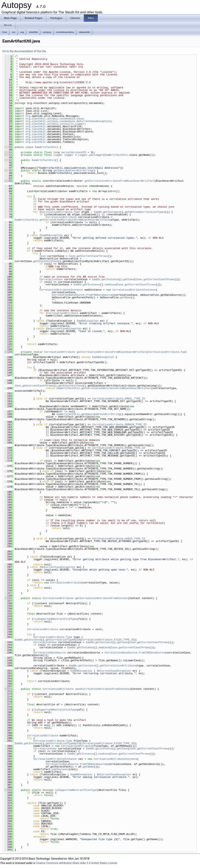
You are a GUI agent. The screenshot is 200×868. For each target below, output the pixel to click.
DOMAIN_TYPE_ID (136, 425)
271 (8, 689)
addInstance (60, 769)
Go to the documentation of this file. (25, 51)
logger (69, 155)
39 (8, 147)
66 (8, 181)
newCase (110, 285)
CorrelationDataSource (68, 295)
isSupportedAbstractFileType (56, 619)
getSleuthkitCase (46, 261)
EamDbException (52, 235)
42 (8, 155)
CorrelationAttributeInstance (61, 290)
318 (8, 790)
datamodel (85, 32)
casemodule (67, 119)
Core (5, 32)
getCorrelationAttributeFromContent (101, 598)
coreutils (67, 124)
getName (126, 298)
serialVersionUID (74, 152)
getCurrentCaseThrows (92, 256)
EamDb (98, 212)
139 (8, 352)
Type (77, 212)
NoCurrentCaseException (94, 121)
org (22, 32)
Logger (80, 124)
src (14, 32)
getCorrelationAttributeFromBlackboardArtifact (119, 181)
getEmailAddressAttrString (73, 170)
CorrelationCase (51, 279)
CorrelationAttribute (56, 212)
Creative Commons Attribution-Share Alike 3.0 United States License (76, 863)
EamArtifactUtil (46, 147)
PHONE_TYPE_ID (135, 448)
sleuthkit (33, 32)
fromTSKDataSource (99, 295)
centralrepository (65, 32)
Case (80, 119)
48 (8, 170)
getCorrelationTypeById (63, 640)
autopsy (47, 32)
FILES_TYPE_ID (124, 640)
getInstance (112, 212)
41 (8, 152)
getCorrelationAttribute (118, 666)
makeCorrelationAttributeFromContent (102, 689)
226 (8, 598)
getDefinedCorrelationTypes (145, 212)
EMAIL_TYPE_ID (135, 399)
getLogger (96, 155)
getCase (129, 279)
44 (8, 160)
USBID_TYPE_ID (135, 539)
